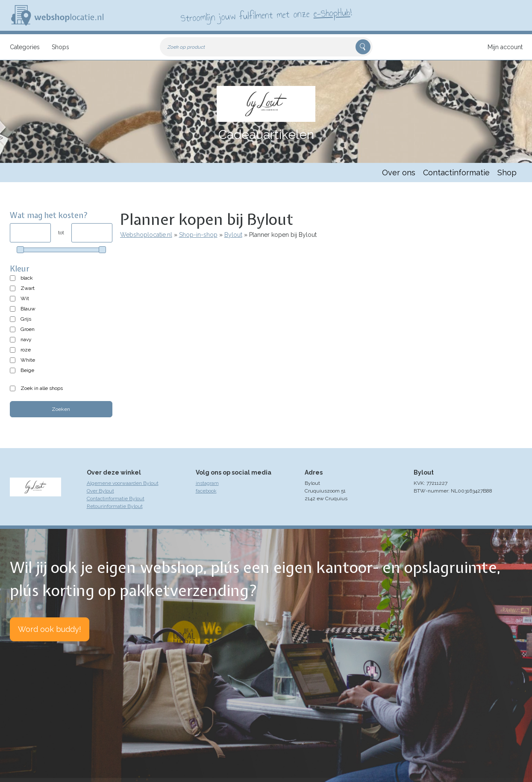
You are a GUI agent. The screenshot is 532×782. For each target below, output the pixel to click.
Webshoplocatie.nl (146, 235)
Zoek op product (186, 47)
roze (26, 350)
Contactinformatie (456, 173)
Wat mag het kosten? (49, 215)
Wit (25, 298)
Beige (27, 370)
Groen (28, 329)
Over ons (399, 173)
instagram (207, 483)
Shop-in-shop (198, 235)
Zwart (28, 288)
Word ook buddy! (50, 629)
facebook (206, 491)
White (28, 360)
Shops (60, 47)
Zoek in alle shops (42, 388)
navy (26, 339)
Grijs (26, 319)
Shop (507, 173)
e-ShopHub (331, 13)
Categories (25, 47)
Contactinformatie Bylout (116, 499)
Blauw (28, 309)
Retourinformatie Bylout (115, 506)
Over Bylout (100, 491)
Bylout (233, 235)
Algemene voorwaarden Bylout (123, 483)
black (27, 278)
